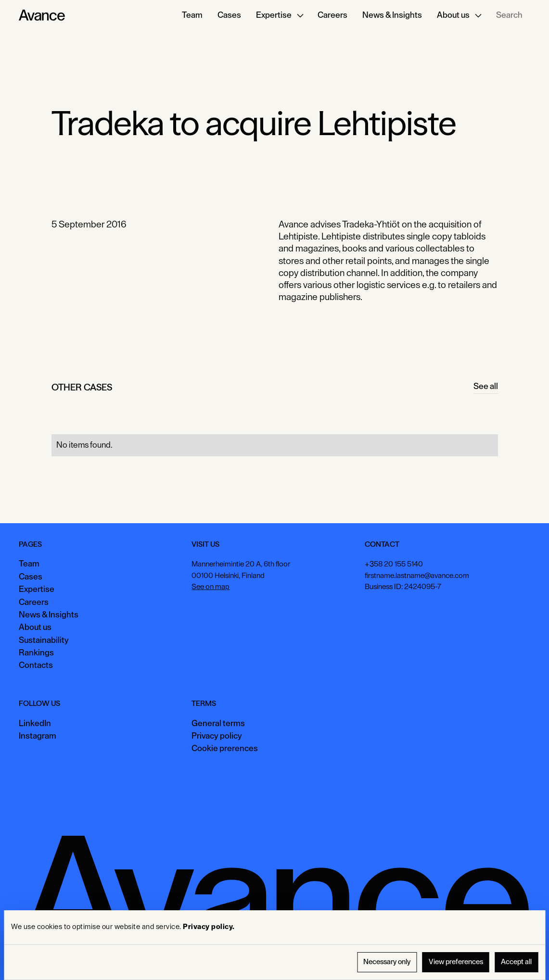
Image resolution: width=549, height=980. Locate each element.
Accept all (516, 962)
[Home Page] (42, 15)
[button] (280, 15)
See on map (211, 587)
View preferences (456, 962)
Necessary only (387, 962)
